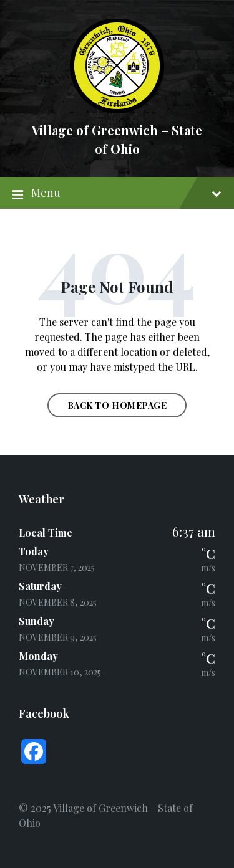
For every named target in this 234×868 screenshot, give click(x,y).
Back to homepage (117, 405)
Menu (117, 193)
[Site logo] (117, 109)
